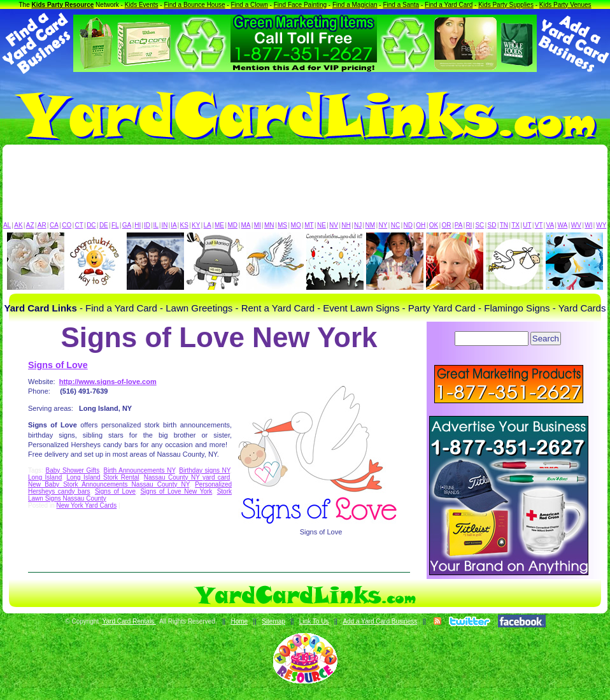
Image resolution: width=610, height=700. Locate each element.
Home (239, 621)
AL (7, 225)
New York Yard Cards (86, 505)
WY (601, 225)
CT (79, 225)
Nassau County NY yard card (187, 477)
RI (469, 225)
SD (492, 225)
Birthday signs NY (204, 470)
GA (127, 225)
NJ (358, 225)
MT (309, 225)
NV (334, 225)
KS (184, 225)
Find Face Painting (300, 5)
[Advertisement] (305, 186)
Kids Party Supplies (506, 5)
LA (208, 225)
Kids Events (142, 5)
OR (447, 225)
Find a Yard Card (449, 5)
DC (91, 225)
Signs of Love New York (176, 491)
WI (588, 225)
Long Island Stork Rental (103, 477)
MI (258, 225)
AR (42, 225)
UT (527, 225)
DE (104, 225)
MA (246, 225)
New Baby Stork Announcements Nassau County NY (109, 484)
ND (408, 225)
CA (54, 225)
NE (322, 225)
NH (346, 225)
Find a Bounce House (194, 5)
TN (504, 225)
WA (563, 225)
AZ (30, 225)
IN (164, 225)
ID (147, 225)
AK (18, 225)
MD (233, 225)
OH (421, 225)
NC (395, 225)
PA (459, 225)
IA (174, 225)
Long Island (45, 477)
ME (219, 225)
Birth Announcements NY (139, 470)
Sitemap (273, 621)
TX (515, 225)
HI (138, 225)
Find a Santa (401, 5)
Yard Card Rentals (129, 621)
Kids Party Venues (565, 5)
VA (550, 225)
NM (371, 225)
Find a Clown (249, 5)
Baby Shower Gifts (73, 470)
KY (196, 225)
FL (115, 225)
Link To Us (314, 621)
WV (576, 225)
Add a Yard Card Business (380, 621)
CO (67, 225)
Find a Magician (355, 5)
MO (296, 225)
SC (479, 225)
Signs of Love (58, 365)
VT (539, 225)
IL (156, 225)
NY (383, 225)
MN (269, 225)
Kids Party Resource (63, 5)
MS (282, 225)
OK (434, 225)
